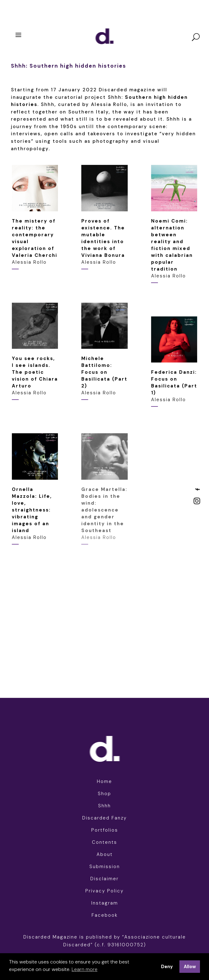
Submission (105, 867)
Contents (104, 842)
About (105, 854)
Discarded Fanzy (104, 818)
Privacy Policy (104, 891)
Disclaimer (104, 879)
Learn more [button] (85, 969)
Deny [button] (167, 967)
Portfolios (105, 830)
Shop (104, 794)
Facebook (105, 915)
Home (104, 781)
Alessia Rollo (103, 242)
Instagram (105, 903)
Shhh (104, 806)
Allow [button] (190, 967)
